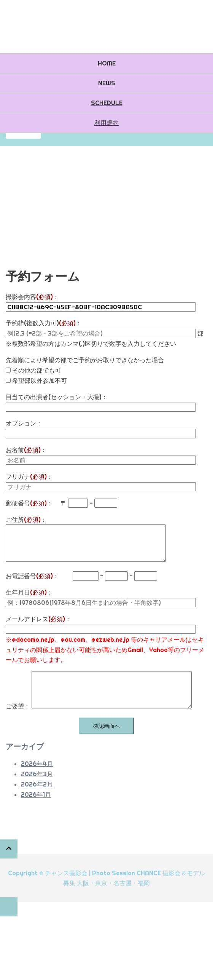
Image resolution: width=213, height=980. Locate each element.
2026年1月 (36, 795)
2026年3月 (37, 774)
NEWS (107, 83)
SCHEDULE (107, 103)
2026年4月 (37, 764)
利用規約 (106, 123)
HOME (107, 63)
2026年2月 (37, 784)
